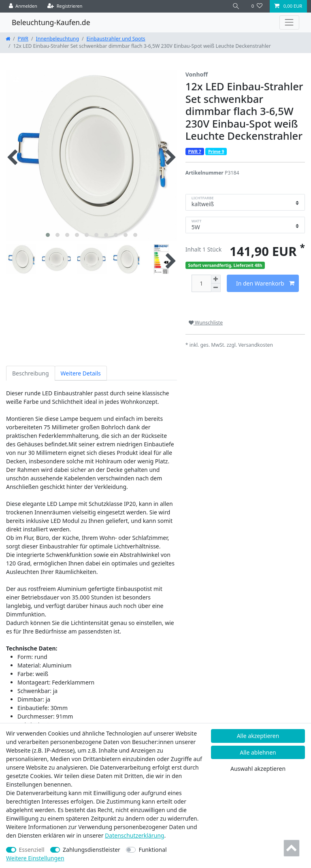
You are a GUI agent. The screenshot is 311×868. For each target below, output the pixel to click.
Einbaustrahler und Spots (116, 39)
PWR (23, 39)
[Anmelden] (23, 6)
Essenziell (32, 850)
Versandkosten (256, 345)
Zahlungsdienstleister (92, 850)
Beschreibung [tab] (31, 373)
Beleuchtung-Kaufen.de (51, 22)
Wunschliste (206, 323)
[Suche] (236, 6)
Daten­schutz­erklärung (134, 835)
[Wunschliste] (257, 6)
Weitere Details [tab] (81, 373)
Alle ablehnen (258, 752)
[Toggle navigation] (289, 22)
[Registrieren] (65, 6)
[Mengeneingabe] (201, 283)
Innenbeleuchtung (58, 39)
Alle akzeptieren (258, 736)
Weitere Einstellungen (35, 858)
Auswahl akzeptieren (258, 769)
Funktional (152, 850)
